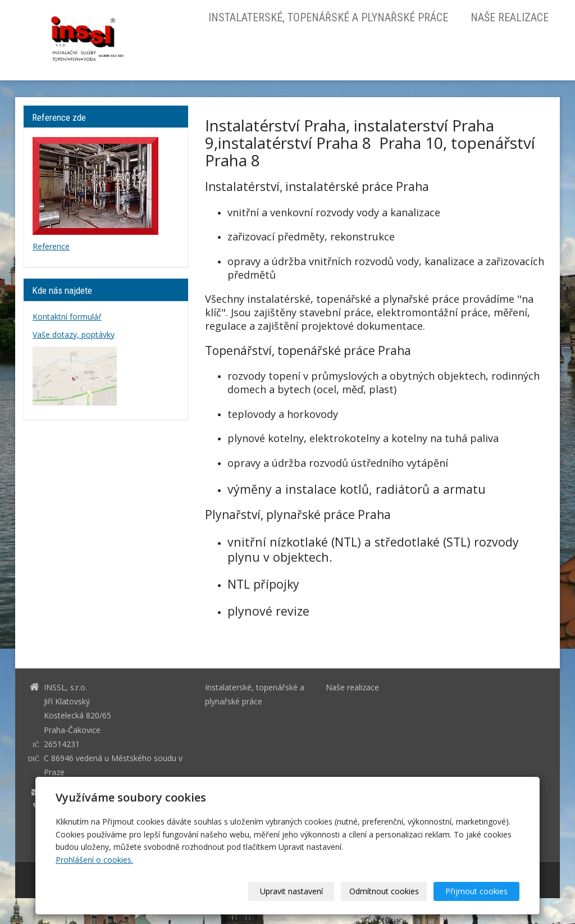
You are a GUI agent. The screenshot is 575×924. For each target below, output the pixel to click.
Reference (51, 246)
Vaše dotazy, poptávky (74, 334)
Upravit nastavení (291, 891)
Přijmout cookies (476, 891)
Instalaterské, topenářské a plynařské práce (328, 17)
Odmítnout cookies (384, 891)
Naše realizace (510, 17)
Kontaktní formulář (67, 317)
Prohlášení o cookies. (94, 860)
